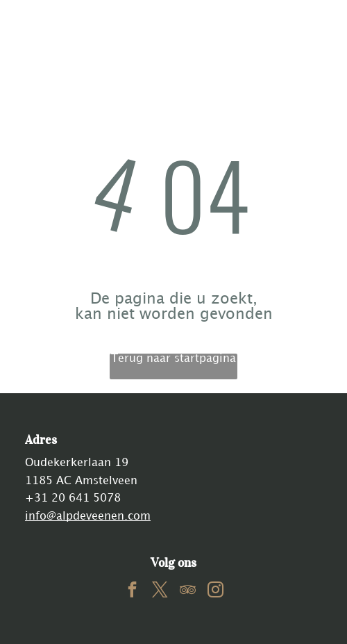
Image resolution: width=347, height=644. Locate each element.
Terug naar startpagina (173, 359)
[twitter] (160, 591)
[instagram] (215, 591)
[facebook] (132, 591)
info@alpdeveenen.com (88, 517)
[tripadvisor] (188, 591)
